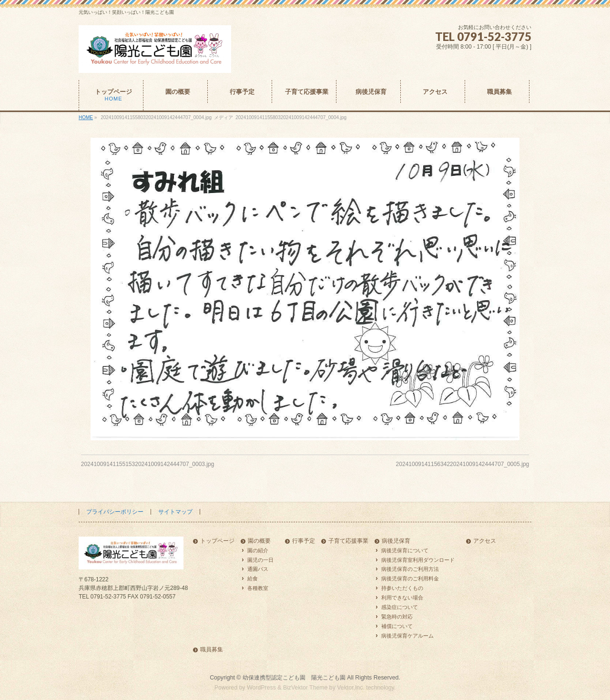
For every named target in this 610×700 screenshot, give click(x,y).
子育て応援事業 (348, 541)
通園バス (258, 569)
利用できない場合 (402, 598)
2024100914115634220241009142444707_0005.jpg (463, 464)
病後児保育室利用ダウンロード (418, 560)
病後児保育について (405, 550)
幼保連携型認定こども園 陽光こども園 (294, 678)
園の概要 (259, 541)
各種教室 (258, 588)
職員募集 (212, 650)
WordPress (261, 688)
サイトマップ (175, 512)
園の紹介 (258, 550)
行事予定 (304, 541)
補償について (397, 626)
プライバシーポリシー (115, 512)
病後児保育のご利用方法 (410, 569)
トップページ (217, 541)
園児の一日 (260, 560)
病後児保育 (396, 541)
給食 (253, 578)
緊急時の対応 (397, 617)
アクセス (485, 541)
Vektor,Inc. (351, 688)
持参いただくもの (402, 588)
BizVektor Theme (305, 688)
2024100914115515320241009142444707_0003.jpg (148, 464)
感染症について (400, 607)
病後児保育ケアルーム (407, 636)
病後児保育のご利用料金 (410, 578)
